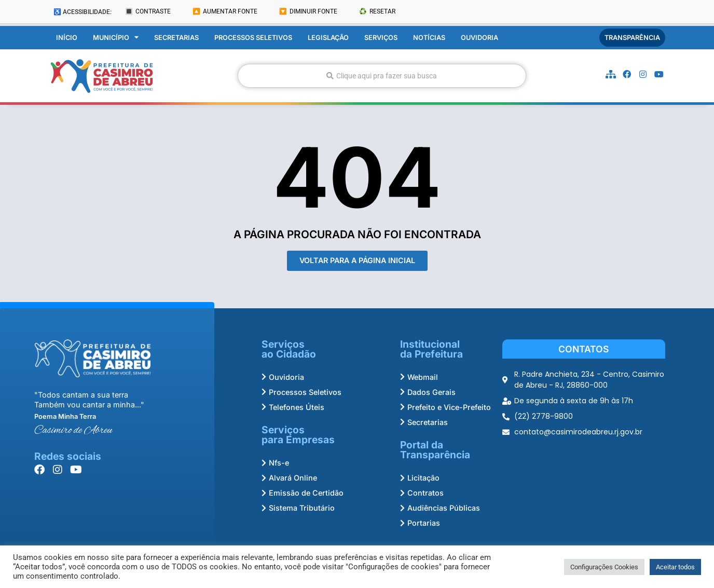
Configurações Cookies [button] (604, 567)
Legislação (328, 38)
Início (67, 38)
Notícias (429, 38)
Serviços (381, 38)
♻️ (377, 11)
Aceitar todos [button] (675, 567)
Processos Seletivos (253, 38)
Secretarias (176, 38)
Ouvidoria (479, 38)
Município (116, 38)
